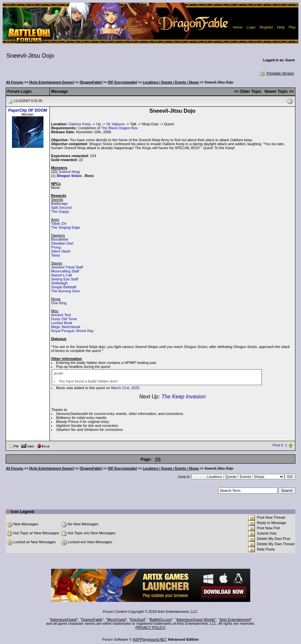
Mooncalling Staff (65, 271)
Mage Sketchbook (66, 327)
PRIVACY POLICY (150, 627)
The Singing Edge (66, 227)
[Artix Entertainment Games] (51, 82)
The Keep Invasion (183, 397)
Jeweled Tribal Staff (67, 267)
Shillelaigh (59, 283)
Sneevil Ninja (69, 172)
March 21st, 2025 (125, 388)
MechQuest (116, 619)
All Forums (15, 82)
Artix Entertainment (235, 619)
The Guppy (60, 211)
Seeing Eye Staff (65, 279)
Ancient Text (61, 315)
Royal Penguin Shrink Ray (72, 331)
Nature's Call (62, 275)
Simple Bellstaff (64, 287)
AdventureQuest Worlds (196, 619)
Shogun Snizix (69, 176)
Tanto (56, 255)
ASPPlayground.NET (150, 639)
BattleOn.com (161, 619)
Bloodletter (60, 239)
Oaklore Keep (79, 124)
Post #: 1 (280, 445)
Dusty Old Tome (64, 319)
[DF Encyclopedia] (122, 82)
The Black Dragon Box (119, 128)
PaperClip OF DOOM (28, 110)
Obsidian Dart (62, 243)
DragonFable (92, 619)
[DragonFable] (91, 82)
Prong (56, 247)
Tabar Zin (59, 223)
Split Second (61, 207)
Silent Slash (61, 251)
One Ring (59, 303)
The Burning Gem (66, 291)
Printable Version (277, 73)
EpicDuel (138, 619)
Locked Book (62, 323)
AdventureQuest (64, 619)
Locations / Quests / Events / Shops (171, 82)
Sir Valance (115, 124)
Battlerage (59, 204)
